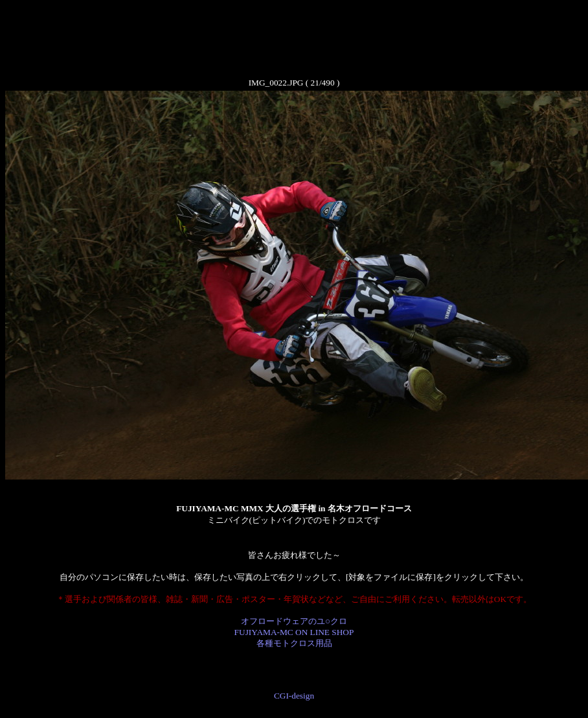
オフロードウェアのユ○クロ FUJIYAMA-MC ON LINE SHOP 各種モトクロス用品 (294, 632)
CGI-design (294, 696)
